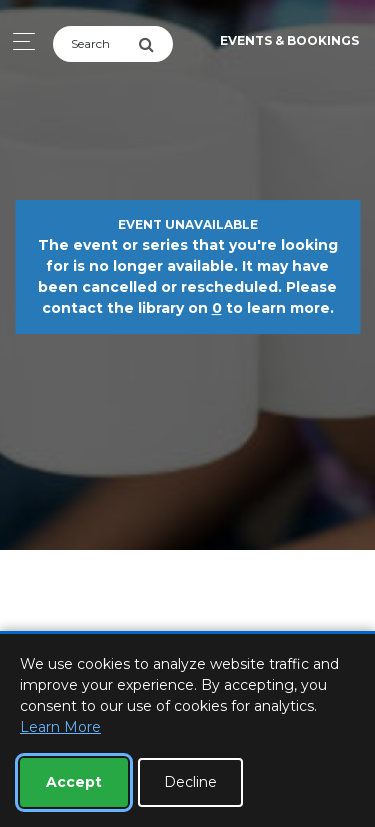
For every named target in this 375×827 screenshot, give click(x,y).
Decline (190, 782)
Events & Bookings (289, 40)
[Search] (95, 44)
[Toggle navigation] (18, 41)
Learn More (60, 727)
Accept (74, 782)
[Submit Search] (155, 44)
